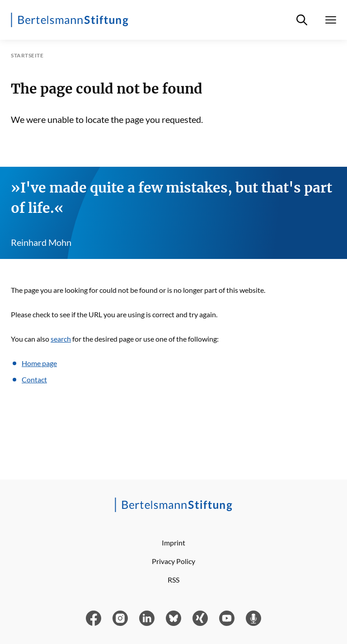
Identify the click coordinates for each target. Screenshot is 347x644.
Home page (39, 363)
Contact (34, 379)
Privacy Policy (173, 561)
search (61, 339)
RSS (173, 580)
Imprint (173, 543)
